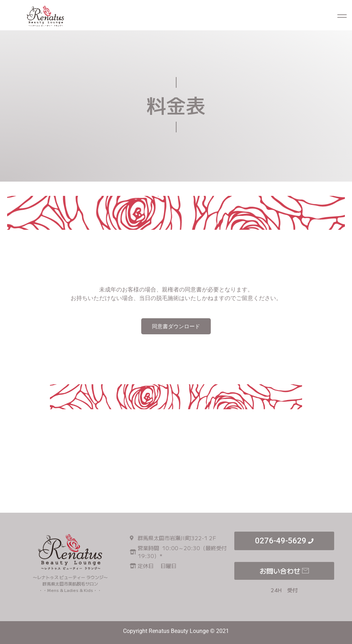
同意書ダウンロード (176, 326)
